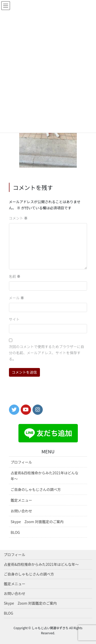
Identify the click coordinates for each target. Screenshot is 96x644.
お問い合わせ (22, 511)
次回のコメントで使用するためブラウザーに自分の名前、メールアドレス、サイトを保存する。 (47, 353)
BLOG (15, 532)
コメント (18, 218)
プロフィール (22, 462)
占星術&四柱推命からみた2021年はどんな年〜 (45, 476)
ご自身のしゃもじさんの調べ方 (36, 489)
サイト (14, 319)
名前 (15, 276)
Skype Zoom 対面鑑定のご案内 (37, 522)
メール (17, 298)
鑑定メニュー (22, 500)
